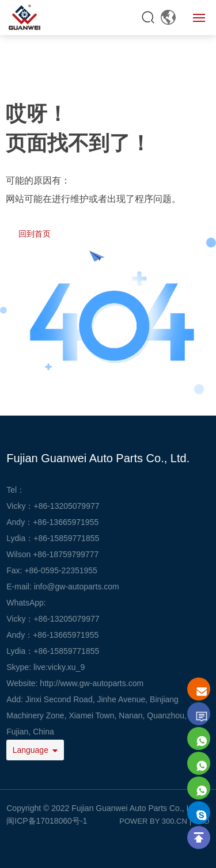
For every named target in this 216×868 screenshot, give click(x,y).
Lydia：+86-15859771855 (53, 651)
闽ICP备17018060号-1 (47, 821)
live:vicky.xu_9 (59, 667)
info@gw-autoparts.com (77, 587)
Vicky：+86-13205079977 (53, 619)
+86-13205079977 (66, 506)
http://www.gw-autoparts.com (92, 683)
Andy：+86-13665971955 (52, 635)
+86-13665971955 (66, 522)
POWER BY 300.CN (153, 821)
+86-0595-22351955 (61, 570)
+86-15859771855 (66, 538)
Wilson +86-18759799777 (52, 554)
